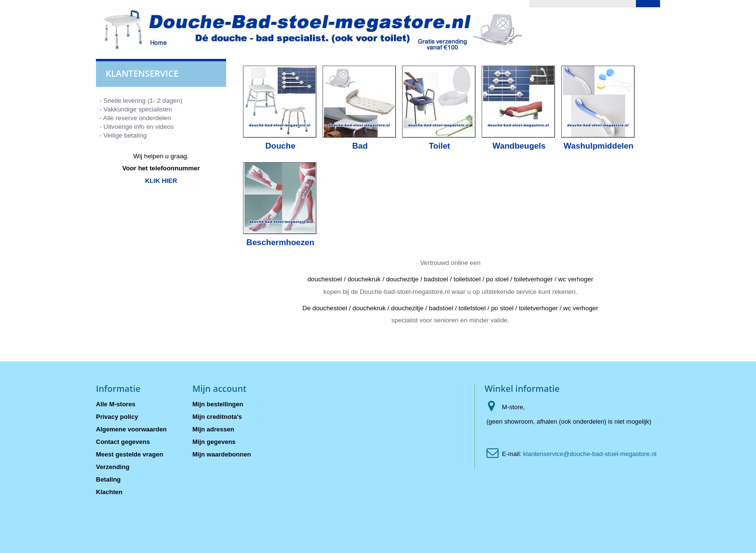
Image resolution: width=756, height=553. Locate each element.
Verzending (113, 467)
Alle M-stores (116, 404)
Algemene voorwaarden (131, 429)
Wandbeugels (519, 146)
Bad (360, 146)
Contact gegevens (123, 442)
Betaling (108, 479)
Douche (280, 146)
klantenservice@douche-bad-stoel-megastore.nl (590, 454)
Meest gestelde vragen (129, 454)
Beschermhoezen (280, 242)
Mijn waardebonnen (222, 454)
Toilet (439, 146)
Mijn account (219, 388)
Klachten (109, 492)
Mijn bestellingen (218, 404)
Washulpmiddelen (599, 146)
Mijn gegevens (214, 442)
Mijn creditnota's (217, 417)
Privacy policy (117, 417)
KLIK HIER (161, 181)
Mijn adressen (213, 429)
